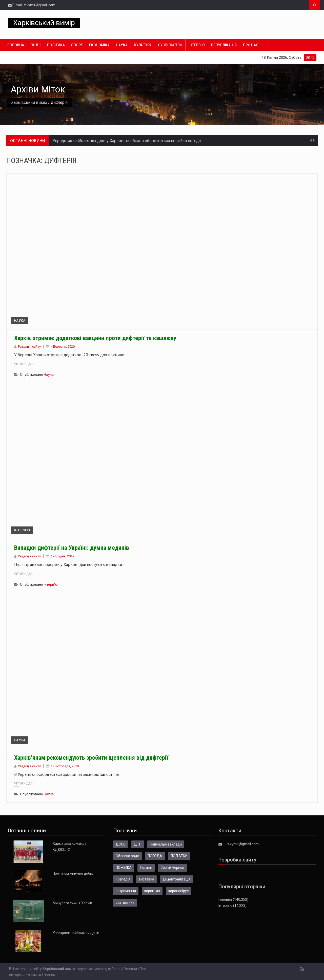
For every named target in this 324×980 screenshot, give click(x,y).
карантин (152, 891)
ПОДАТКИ (179, 856)
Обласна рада (127, 856)
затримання (126, 891)
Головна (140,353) (233, 899)
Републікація (224, 45)
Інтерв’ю (197, 45)
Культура (143, 45)
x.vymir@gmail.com (243, 844)
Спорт (77, 45)
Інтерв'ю (22, 530)
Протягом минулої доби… (74, 873)
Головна (16, 45)
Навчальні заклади (166, 844)
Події (36, 45)
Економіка (99, 45)
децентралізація (177, 879)
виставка (146, 879)
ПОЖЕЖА (124, 868)
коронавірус (178, 891)
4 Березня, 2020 (63, 347)
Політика (56, 45)
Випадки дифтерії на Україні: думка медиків (72, 548)
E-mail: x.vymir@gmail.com (32, 5)
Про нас (251, 45)
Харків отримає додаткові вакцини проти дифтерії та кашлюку (95, 338)
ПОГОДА (155, 856)
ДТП (138, 844)
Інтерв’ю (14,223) (232, 906)
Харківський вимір (44, 23)
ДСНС (121, 844)
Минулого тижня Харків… (74, 903)
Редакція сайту (29, 347)
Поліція (146, 868)
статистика (125, 903)
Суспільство (170, 45)
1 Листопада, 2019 (65, 766)
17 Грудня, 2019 (62, 556)
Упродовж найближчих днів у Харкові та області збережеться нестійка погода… (128, 141)
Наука (122, 45)
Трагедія (123, 879)
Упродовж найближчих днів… (77, 933)
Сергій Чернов (172, 868)
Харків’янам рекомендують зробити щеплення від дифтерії (91, 758)
